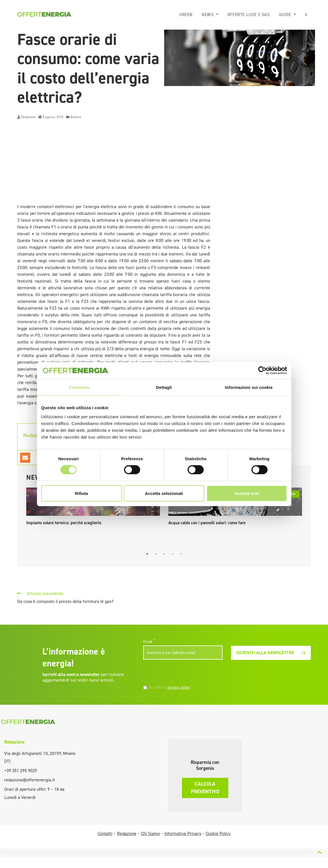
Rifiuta (82, 493)
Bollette (76, 117)
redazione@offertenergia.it (30, 780)
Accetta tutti (247, 493)
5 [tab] (181, 554)
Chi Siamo (150, 833)
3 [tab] (164, 554)
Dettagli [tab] (164, 387)
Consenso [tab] (79, 387)
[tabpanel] (93, 508)
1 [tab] (147, 554)
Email (149, 642)
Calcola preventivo (205, 788)
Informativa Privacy (183, 833)
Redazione (28, 117)
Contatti (105, 833)
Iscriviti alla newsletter (271, 653)
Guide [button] (287, 15)
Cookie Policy (218, 833)
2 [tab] (156, 554)
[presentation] (182, 673)
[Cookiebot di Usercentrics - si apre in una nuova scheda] (262, 371)
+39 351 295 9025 (21, 771)
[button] (307, 15)
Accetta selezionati (164, 493)
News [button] (210, 15)
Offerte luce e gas (250, 15)
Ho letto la (171, 687)
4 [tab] (173, 554)
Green (188, 15)
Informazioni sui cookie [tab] (249, 387)
